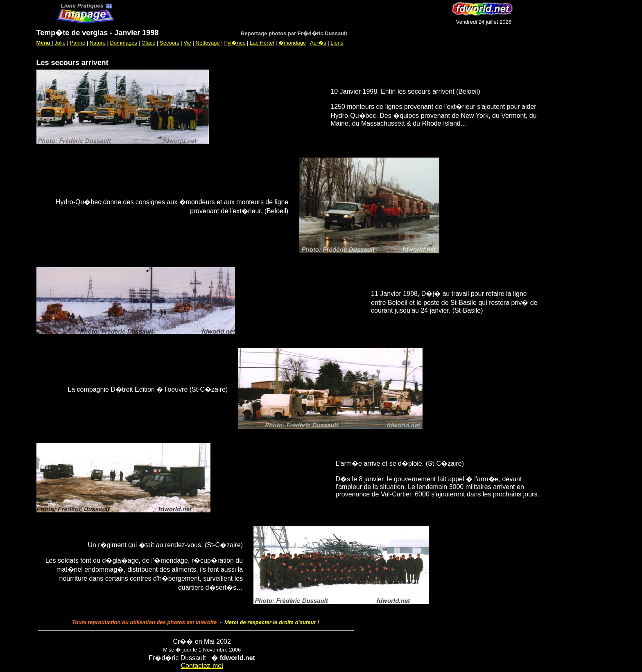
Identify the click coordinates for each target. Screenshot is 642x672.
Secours (170, 43)
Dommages (123, 43)
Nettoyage (208, 43)
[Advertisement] (279, 13)
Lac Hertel (262, 43)
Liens (337, 43)
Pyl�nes (235, 43)
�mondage (292, 43)
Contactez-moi (202, 666)
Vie (187, 43)
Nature (98, 43)
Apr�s (318, 43)
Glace (148, 43)
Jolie (60, 43)
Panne (78, 43)
